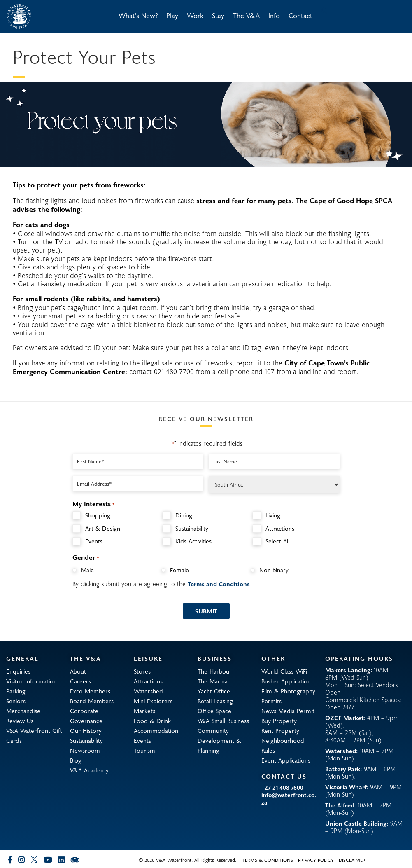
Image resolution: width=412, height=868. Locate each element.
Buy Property (279, 721)
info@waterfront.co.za (289, 799)
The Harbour (215, 671)
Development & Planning (219, 745)
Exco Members (90, 691)
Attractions (280, 528)
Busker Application (286, 681)
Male (87, 570)
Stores (142, 671)
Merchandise (23, 711)
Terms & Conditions (268, 860)
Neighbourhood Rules (283, 745)
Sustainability (192, 528)
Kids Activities (193, 541)
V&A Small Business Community (223, 725)
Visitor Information (31, 681)
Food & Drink (152, 721)
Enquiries (18, 671)
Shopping (98, 515)
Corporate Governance (86, 716)
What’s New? (138, 15)
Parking (16, 691)
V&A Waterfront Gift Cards (34, 735)
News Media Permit (288, 711)
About (78, 671)
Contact (300, 15)
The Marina (213, 681)
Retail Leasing (215, 701)
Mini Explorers (153, 701)
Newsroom (85, 750)
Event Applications (286, 760)
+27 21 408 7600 (282, 788)
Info (274, 15)
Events (94, 541)
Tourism (144, 750)
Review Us (20, 721)
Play (172, 15)
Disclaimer (352, 860)
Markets (144, 711)
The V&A (246, 15)
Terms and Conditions (219, 584)
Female (179, 570)
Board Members (92, 701)
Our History (86, 730)
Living (273, 515)
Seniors (16, 701)
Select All (277, 541)
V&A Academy (89, 770)
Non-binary (274, 570)
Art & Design (103, 528)
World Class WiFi (284, 671)
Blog (76, 760)
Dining (184, 515)
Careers (80, 681)
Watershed (148, 691)
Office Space (214, 711)
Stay (218, 15)
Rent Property (280, 730)
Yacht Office (214, 691)
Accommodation (156, 730)
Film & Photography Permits (288, 696)
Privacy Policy (316, 860)
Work (195, 15)
